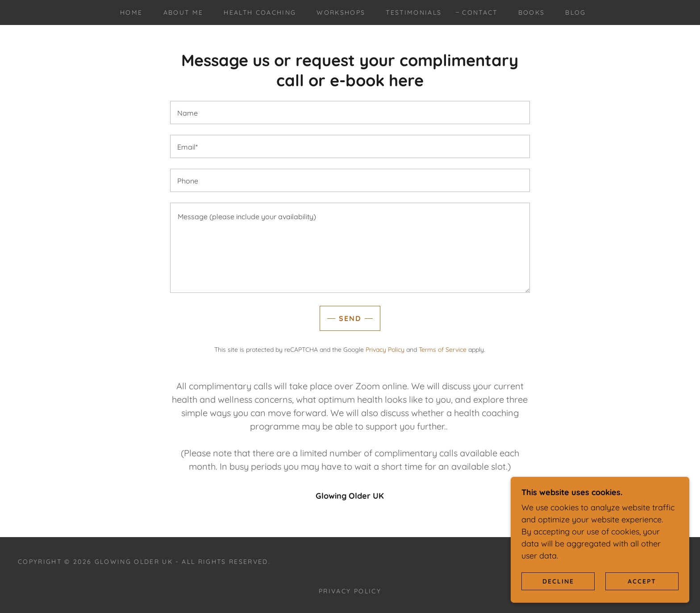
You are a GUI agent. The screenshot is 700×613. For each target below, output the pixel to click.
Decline (558, 581)
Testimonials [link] (414, 13)
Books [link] (532, 13)
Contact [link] (480, 13)
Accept (642, 581)
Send (350, 318)
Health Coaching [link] (260, 13)
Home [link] (131, 13)
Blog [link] (575, 13)
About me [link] (183, 13)
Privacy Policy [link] (385, 350)
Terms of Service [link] (443, 350)
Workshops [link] (341, 13)
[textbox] (350, 113)
